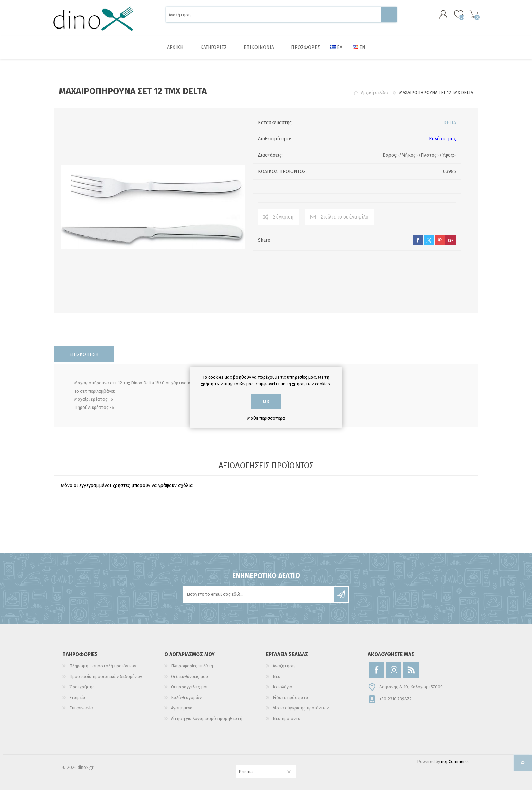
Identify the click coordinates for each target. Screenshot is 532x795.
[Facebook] (376, 675)
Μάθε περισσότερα (266, 418)
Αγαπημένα (182, 713)
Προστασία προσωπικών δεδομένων (106, 681)
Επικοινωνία (81, 713)
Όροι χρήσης (82, 692)
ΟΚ (266, 402)
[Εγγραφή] (259, 599)
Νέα (277, 681)
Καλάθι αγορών (470, 17)
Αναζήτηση (389, 17)
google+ (451, 245)
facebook (418, 245)
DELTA (450, 127)
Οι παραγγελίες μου (190, 692)
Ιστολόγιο (283, 692)
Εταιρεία (77, 702)
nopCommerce (455, 766)
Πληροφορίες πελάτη (192, 671)
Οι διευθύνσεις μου (189, 681)
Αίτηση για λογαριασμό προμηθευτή (207, 723)
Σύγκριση (283, 222)
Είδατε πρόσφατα (291, 702)
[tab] (84, 359)
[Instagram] (394, 675)
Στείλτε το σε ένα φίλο (345, 222)
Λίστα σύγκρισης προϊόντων (301, 713)
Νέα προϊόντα (287, 723)
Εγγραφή (341, 599)
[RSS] (411, 675)
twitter (429, 245)
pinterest (440, 245)
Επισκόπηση (84, 359)
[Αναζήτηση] (274, 17)
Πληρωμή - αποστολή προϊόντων (103, 671)
